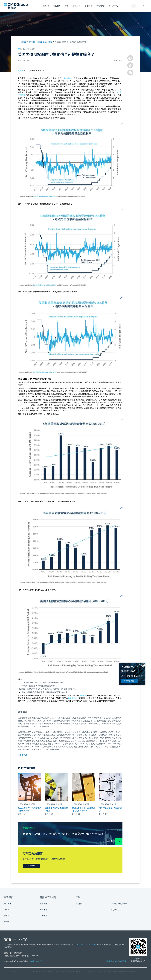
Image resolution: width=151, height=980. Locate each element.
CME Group (17, 939)
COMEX (94, 945)
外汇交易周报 (104, 971)
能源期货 (44, 971)
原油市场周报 (95, 971)
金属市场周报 (75, 971)
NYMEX (87, 945)
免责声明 (115, 910)
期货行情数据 (122, 971)
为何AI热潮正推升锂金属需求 (110, 809)
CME (76, 945)
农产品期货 (37, 971)
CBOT (81, 945)
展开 (139, 971)
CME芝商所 (22, 42)
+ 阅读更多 (22, 755)
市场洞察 (32, 42)
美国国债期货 (73, 698)
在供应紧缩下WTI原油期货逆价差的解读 (29, 809)
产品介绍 (79, 904)
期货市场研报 (113, 971)
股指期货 (68, 78)
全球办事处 (9, 904)
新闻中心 (8, 922)
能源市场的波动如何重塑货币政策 (56, 809)
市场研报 (44, 904)
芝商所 (21, 71)
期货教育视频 (131, 971)
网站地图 (109, 961)
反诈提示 (116, 961)
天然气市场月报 (85, 971)
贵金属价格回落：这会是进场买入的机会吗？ (83, 809)
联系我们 (8, 916)
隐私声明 (123, 961)
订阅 (143, 6)
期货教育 (44, 910)
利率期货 (83, 696)
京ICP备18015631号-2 (36, 961)
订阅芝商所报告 (130, 681)
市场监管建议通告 (119, 904)
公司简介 (8, 910)
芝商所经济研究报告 (45, 42)
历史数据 (44, 916)
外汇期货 (56, 971)
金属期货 (68, 971)
